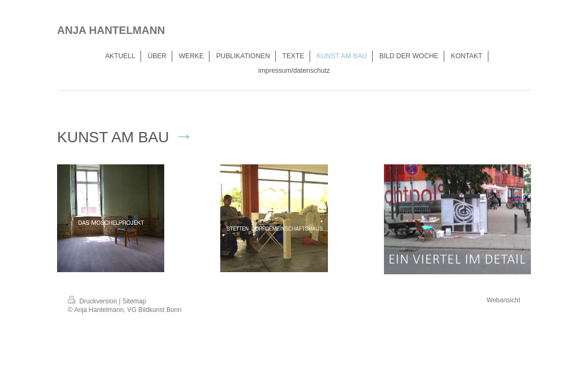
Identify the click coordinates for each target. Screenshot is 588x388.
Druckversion (93, 301)
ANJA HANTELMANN (111, 30)
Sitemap (134, 301)
